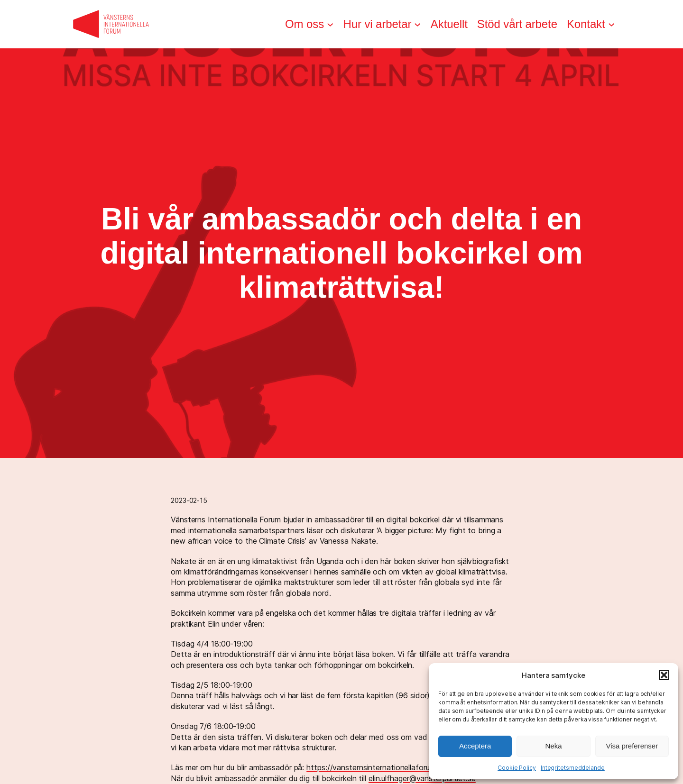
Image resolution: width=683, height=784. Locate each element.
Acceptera (475, 746)
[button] (664, 675)
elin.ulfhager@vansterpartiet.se (422, 778)
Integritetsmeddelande (573, 768)
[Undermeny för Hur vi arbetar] (417, 24)
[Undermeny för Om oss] (330, 24)
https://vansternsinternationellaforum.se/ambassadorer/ (403, 767)
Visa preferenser (632, 746)
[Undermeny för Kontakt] (611, 24)
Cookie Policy (517, 768)
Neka (553, 746)
